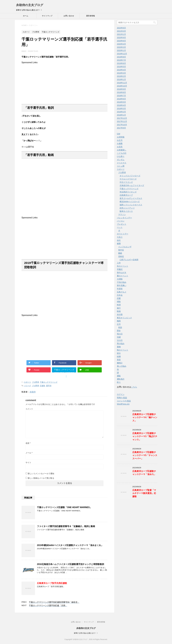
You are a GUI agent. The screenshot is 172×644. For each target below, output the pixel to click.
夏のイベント (123, 276)
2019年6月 (121, 63)
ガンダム (121, 160)
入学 (119, 263)
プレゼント (122, 224)
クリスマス (122, 163)
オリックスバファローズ (130, 176)
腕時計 (120, 363)
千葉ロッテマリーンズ (49, 382)
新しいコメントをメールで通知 (41, 474)
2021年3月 (121, 31)
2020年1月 (121, 50)
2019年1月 (121, 79)
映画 (119, 311)
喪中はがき (122, 273)
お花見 (120, 147)
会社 (119, 240)
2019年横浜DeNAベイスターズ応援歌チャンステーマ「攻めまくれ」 (70, 545)
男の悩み (121, 344)
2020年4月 (121, 44)
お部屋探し (122, 150)
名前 (28, 443)
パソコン (121, 221)
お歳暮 (120, 143)
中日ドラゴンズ (126, 182)
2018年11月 (122, 83)
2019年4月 (121, 70)
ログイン (121, 394)
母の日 (120, 334)
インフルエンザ (125, 247)
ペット (120, 227)
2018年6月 (121, 99)
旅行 (119, 308)
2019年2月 (121, 76)
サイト (28, 462)
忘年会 (120, 295)
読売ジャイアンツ (127, 208)
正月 (119, 324)
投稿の (122, 398)
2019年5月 (121, 67)
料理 (119, 305)
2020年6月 (121, 41)
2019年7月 (121, 60)
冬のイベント (123, 266)
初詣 (120, 327)
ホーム (26, 16)
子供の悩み (122, 282)
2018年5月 (121, 102)
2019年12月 (122, 54)
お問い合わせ (69, 16)
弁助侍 (33, 392)
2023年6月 (121, 28)
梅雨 (119, 321)
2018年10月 (122, 86)
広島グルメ (122, 292)
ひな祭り (121, 156)
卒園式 (120, 269)
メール (29, 453)
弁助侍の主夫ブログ (30, 5)
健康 (119, 243)
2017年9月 (121, 128)
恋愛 (119, 298)
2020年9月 (121, 38)
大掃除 (120, 279)
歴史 (119, 331)
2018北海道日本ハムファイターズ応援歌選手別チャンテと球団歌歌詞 (70, 564)
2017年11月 (122, 121)
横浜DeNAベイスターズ (130, 202)
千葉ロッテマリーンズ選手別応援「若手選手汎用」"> (64, 370)
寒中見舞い (122, 285)
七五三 (120, 237)
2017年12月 (122, 118)
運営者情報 (91, 16)
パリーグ (27, 386)
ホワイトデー (123, 234)
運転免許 (121, 379)
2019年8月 (121, 57)
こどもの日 (122, 153)
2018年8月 (121, 92)
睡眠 (120, 253)
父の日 (120, 340)
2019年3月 (121, 73)
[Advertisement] (64, 83)
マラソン (122, 214)
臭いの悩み (122, 366)
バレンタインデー (124, 218)
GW (119, 134)
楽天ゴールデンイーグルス (131, 198)
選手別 (49, 386)
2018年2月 (121, 112)
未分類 (120, 314)
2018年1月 (121, 115)
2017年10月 (122, 125)
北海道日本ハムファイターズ (132, 185)
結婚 (119, 356)
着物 (119, 347)
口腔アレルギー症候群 (129, 260)
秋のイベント (123, 350)
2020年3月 (121, 47)
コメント (29, 409)
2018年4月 (121, 105)
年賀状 (120, 289)
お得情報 (121, 137)
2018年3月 (121, 108)
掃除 (119, 302)
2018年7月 (121, 96)
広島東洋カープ (126, 195)
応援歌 (43, 386)
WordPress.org (123, 404)
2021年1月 (121, 34)
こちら (134, 387)
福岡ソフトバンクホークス (131, 205)
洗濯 (119, 337)
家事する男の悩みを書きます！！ (86, 633)
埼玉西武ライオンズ (128, 192)
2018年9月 (121, 89)
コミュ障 (121, 166)
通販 (119, 376)
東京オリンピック (124, 318)
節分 (119, 353)
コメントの (124, 401)
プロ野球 (35, 382)
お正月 (120, 140)
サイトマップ (47, 16)
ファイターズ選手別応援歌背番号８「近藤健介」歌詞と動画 (66, 526)
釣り (119, 382)
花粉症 (121, 256)
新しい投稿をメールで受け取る (41, 478)
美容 (119, 360)
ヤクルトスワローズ (128, 179)
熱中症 (121, 250)
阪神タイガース (126, 211)
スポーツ (27, 382)
